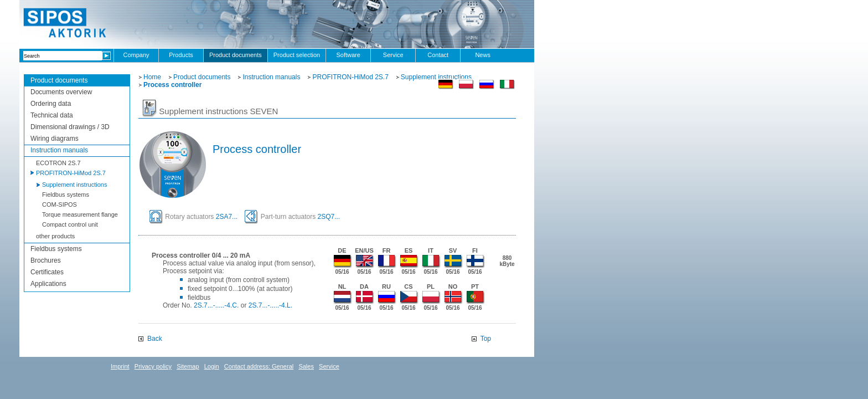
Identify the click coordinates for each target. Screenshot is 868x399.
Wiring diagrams (55, 139)
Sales (306, 366)
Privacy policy (153, 366)
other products (55, 236)
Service (393, 55)
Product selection (297, 55)
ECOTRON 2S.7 (58, 163)
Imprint (120, 366)
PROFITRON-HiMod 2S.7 (71, 173)
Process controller (172, 85)
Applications (48, 284)
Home (152, 77)
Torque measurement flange (80, 214)
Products (181, 55)
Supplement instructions (74, 185)
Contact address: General (259, 366)
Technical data (52, 115)
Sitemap (188, 366)
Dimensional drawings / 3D (70, 127)
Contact (438, 55)
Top (486, 339)
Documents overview (61, 92)
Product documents (236, 55)
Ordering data (51, 104)
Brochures (46, 260)
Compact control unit (70, 224)
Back (155, 339)
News (483, 55)
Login (212, 366)
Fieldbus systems (66, 195)
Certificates (47, 272)
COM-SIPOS (60, 204)
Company (136, 55)
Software (348, 55)
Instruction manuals (59, 150)
